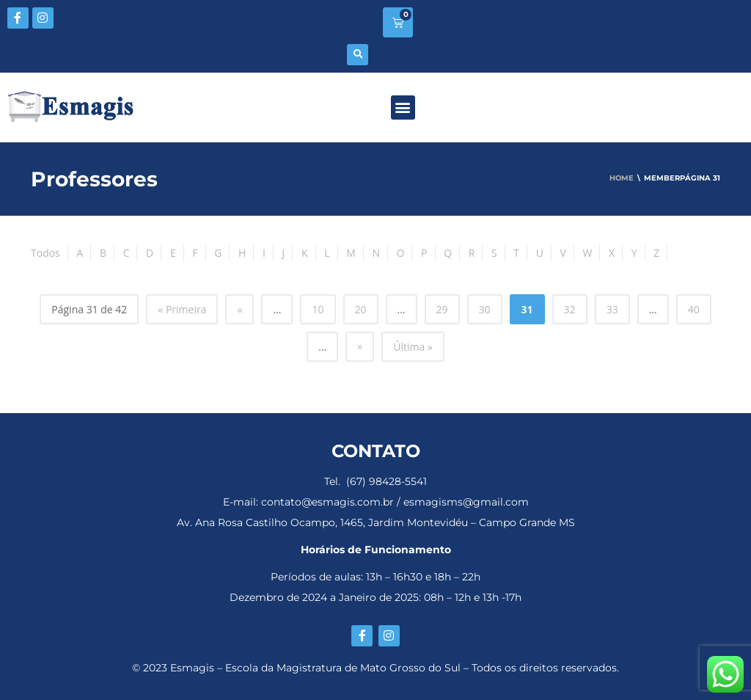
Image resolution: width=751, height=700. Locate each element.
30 (485, 309)
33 (612, 309)
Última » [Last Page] (413, 347)
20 (361, 309)
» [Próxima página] (360, 346)
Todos (45, 253)
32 (570, 309)
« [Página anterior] (239, 309)
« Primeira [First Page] (182, 309)
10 (318, 309)
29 (442, 309)
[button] (358, 55)
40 (694, 309)
